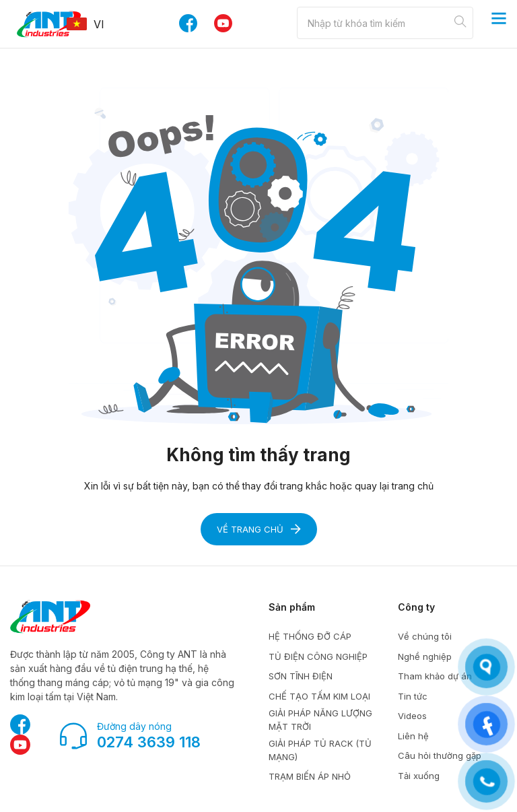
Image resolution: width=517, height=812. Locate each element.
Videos (412, 716)
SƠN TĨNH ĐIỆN (301, 676)
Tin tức (413, 696)
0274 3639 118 (149, 742)
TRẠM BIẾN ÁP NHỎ (310, 776)
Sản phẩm (292, 607)
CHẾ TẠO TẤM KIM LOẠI (319, 696)
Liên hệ (413, 736)
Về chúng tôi (425, 636)
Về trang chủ (259, 529)
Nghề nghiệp (425, 656)
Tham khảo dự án (435, 676)
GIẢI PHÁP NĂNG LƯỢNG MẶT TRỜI (320, 720)
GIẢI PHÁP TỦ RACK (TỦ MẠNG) (320, 750)
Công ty (416, 607)
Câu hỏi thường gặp (440, 755)
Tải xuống (419, 776)
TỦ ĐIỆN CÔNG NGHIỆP (318, 656)
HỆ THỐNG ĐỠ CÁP (310, 636)
